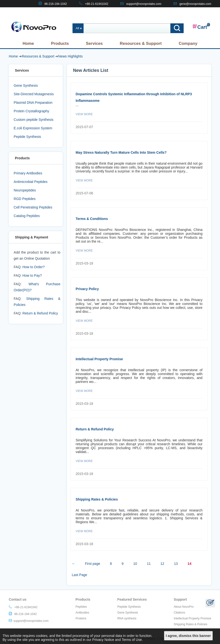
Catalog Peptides (27, 216)
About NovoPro (184, 607)
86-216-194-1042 (56, 4)
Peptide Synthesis (27, 137)
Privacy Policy (87, 289)
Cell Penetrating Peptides (33, 207)
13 (176, 564)
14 (189, 564)
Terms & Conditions (92, 219)
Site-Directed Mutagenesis (34, 94)
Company (188, 43)
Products (60, 43)
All (77, 28)
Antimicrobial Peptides (31, 182)
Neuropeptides (25, 190)
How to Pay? (32, 275)
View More (84, 114)
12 (162, 564)
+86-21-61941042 (97, 4)
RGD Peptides (25, 199)
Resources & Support (141, 43)
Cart (200, 27)
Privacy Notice (103, 640)
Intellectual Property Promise (99, 359)
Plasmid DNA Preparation (33, 103)
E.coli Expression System (33, 128)
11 (149, 564)
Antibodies (82, 613)
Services (94, 43)
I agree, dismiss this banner (188, 636)
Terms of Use (132, 640)
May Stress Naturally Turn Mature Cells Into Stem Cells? (121, 152)
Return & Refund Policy (40, 313)
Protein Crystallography (31, 111)
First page (93, 564)
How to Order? (34, 267)
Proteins (81, 618)
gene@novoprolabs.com (195, 4)
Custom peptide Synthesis (34, 120)
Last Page (79, 575)
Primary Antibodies (28, 173)
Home (28, 43)
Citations (180, 613)
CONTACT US (202, 11)
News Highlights (70, 56)
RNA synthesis (127, 618)
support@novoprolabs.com (144, 4)
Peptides (81, 607)
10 (135, 564)
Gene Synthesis (26, 85)
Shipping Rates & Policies (97, 499)
